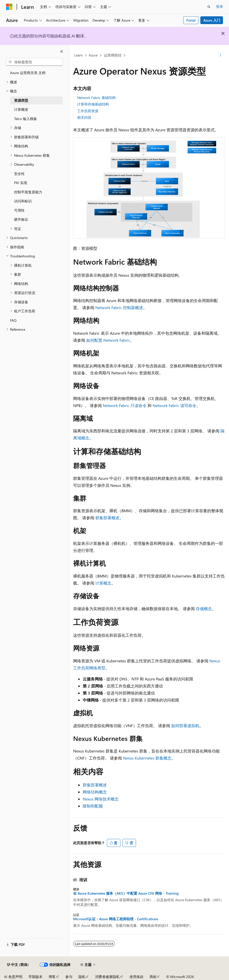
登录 (219, 6)
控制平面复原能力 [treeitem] (28, 192)
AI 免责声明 (13, 977)
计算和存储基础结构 (93, 104)
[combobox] (34, 62)
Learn (78, 55)
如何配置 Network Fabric (108, 340)
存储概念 (204, 609)
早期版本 (35, 977)
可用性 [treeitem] (19, 210)
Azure (93, 55)
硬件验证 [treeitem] (21, 219)
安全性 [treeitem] (19, 174)
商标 (153, 977)
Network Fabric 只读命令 (125, 405)
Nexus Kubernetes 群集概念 (147, 758)
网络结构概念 (95, 792)
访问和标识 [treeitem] (23, 201)
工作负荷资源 (88, 111)
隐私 (82, 977)
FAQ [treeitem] (13, 320)
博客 (52, 977)
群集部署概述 (107, 518)
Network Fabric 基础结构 (96, 98)
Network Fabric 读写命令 (174, 405)
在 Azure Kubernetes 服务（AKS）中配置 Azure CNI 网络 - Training (126, 893)
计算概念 (103, 583)
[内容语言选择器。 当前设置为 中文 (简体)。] (18, 965)
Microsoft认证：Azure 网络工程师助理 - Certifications (116, 919)
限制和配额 (93, 806)
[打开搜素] (209, 7)
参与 (69, 977)
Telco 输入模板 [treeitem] (26, 119)
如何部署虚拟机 (185, 726)
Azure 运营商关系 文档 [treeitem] (28, 73)
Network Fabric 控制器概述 (119, 307)
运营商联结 (113, 55)
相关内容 (84, 117)
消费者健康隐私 (107, 977)
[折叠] (62, 51)
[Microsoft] (9, 7)
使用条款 (136, 977)
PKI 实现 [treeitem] (21, 183)
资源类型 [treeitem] (21, 100)
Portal (191, 20)
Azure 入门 (212, 20)
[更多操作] (221, 55)
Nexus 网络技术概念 (101, 799)
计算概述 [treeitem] (21, 109)
